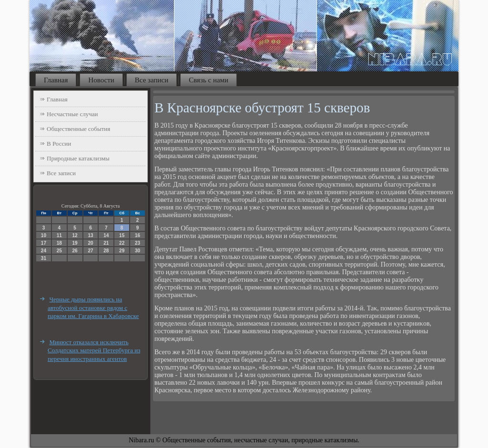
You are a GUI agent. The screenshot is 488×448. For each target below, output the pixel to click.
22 (122, 243)
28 (106, 251)
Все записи (152, 80)
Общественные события (78, 129)
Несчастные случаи (72, 114)
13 (90, 235)
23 (137, 243)
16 (137, 235)
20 (90, 243)
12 (75, 235)
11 (59, 235)
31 (44, 258)
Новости (101, 80)
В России (59, 144)
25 (59, 251)
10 (44, 235)
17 (44, 243)
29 (122, 251)
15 (122, 235)
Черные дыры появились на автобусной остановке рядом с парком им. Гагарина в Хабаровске (93, 308)
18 (59, 243)
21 (106, 243)
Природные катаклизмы (78, 158)
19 (75, 243)
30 (137, 251)
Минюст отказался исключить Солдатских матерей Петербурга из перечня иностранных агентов (94, 350)
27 (90, 251)
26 (75, 251)
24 (44, 251)
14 (106, 235)
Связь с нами (208, 80)
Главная (56, 80)
